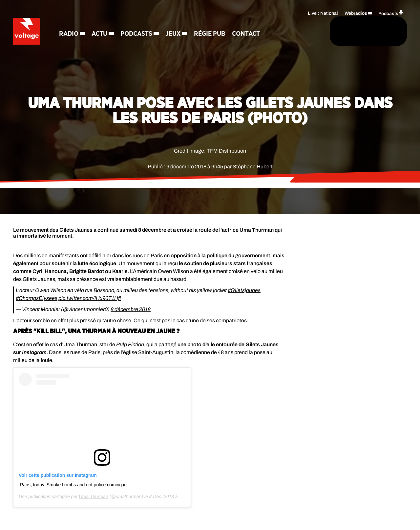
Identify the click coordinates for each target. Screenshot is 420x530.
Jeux (179, 23)
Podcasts (142, 23)
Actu (105, 23)
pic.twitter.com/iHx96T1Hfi (90, 298)
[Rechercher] (265, 32)
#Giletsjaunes (244, 290)
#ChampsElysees (37, 298)
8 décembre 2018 (131, 309)
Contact (79, 46)
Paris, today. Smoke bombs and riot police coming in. (74, 485)
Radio (75, 23)
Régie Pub (216, 23)
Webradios (356, 12)
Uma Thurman (94, 497)
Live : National (323, 12)
